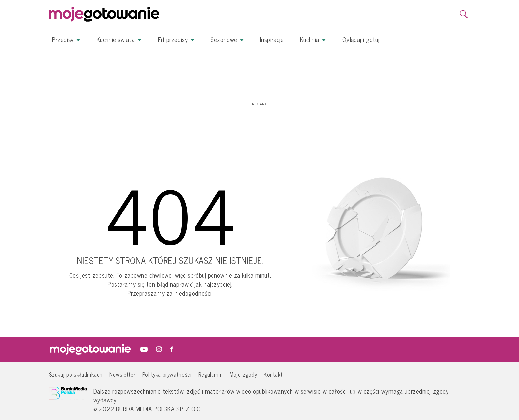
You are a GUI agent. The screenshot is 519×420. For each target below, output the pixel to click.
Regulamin (211, 374)
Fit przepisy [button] (176, 39)
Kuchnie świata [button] (119, 39)
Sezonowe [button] (227, 39)
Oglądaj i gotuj (361, 39)
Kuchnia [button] (313, 39)
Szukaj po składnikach (76, 374)
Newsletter (122, 374)
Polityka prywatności (167, 374)
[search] (464, 14)
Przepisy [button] (66, 39)
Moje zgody (243, 374)
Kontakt (273, 374)
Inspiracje (272, 39)
